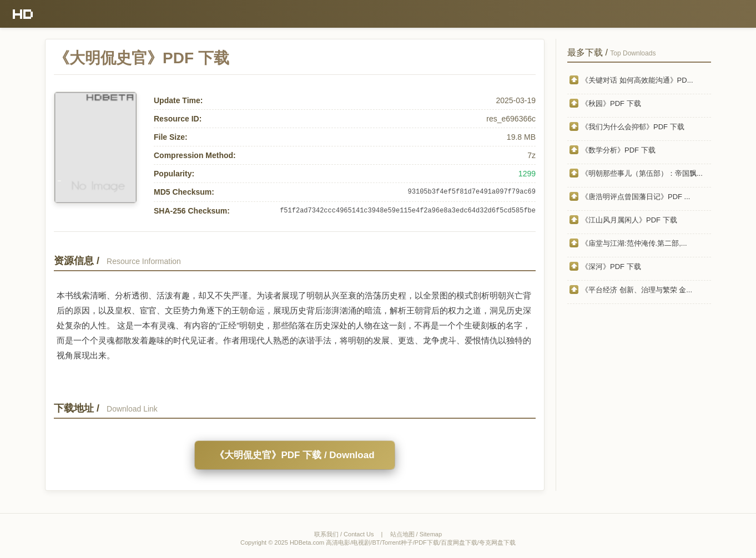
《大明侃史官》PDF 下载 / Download (294, 455)
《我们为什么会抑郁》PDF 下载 (633, 127)
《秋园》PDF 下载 (611, 103)
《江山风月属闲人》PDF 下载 (629, 220)
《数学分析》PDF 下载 (618, 150)
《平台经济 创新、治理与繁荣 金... (637, 290)
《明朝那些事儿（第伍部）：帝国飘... (642, 173)
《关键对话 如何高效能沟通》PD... (637, 80)
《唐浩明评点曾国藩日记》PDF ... (636, 197)
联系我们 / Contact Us (344, 534)
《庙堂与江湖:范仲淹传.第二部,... (634, 243)
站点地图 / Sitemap (416, 534)
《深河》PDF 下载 (611, 267)
